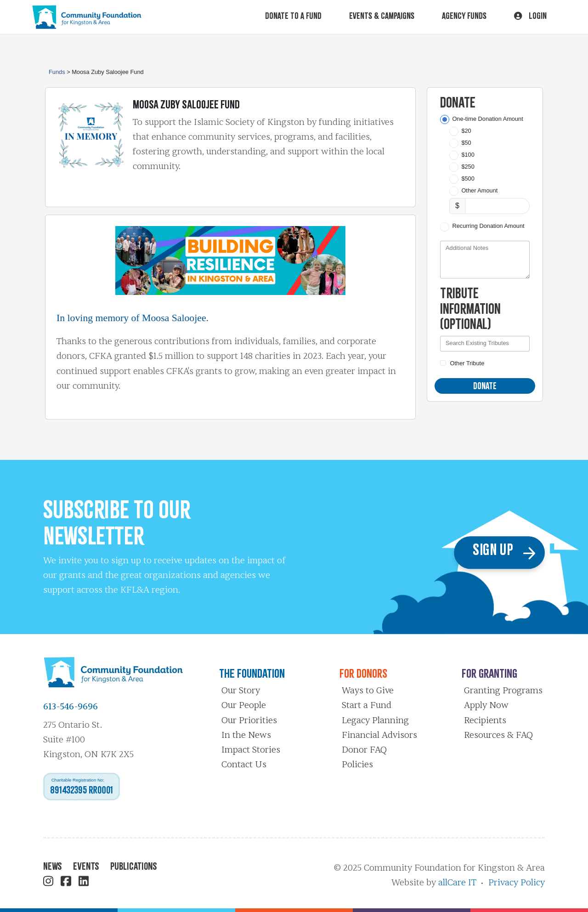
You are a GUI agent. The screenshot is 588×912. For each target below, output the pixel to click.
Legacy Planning (375, 720)
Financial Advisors (379, 735)
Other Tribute (467, 363)
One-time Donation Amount (487, 119)
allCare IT (457, 883)
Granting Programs (503, 691)
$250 (468, 167)
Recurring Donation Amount (488, 226)
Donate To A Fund (293, 16)
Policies (357, 765)
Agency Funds (464, 16)
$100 (468, 155)
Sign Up (506, 552)
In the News (246, 735)
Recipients (485, 720)
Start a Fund (367, 705)
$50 (466, 143)
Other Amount (479, 190)
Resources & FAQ (498, 735)
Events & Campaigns (382, 16)
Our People (244, 705)
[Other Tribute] (443, 363)
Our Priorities (249, 720)
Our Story (241, 691)
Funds (57, 72)
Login (530, 16)
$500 (468, 178)
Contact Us (244, 765)
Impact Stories (251, 750)
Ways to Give (368, 691)
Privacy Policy (517, 883)
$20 (466, 131)
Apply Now (486, 705)
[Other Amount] (497, 206)
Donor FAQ (364, 750)
